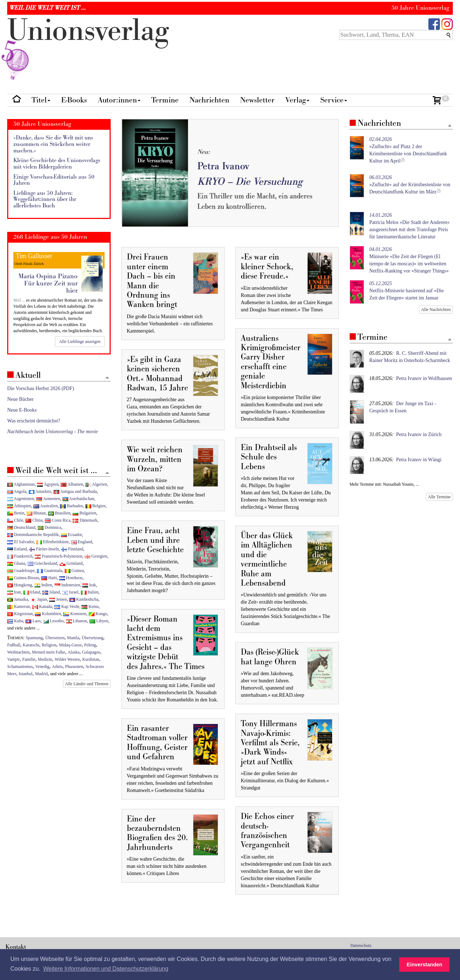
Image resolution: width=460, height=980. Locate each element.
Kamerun (19, 606)
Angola (17, 491)
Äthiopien (19, 506)
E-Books (74, 100)
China (34, 520)
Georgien (96, 556)
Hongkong (20, 585)
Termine (165, 100)
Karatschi (31, 645)
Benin (16, 513)
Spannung (34, 638)
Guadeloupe (21, 571)
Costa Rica (58, 520)
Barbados (72, 506)
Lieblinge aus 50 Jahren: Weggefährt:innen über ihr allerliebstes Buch (45, 200)
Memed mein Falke (49, 652)
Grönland (71, 563)
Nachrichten (209, 100)
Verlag (297, 100)
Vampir (13, 659)
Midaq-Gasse (70, 645)
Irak (89, 585)
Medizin (45, 659)
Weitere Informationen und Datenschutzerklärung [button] (106, 969)
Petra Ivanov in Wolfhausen (424, 378)
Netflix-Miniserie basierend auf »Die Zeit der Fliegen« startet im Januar (407, 291)
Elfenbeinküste (52, 542)
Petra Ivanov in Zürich (419, 434)
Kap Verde (67, 606)
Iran (14, 592)
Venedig (42, 667)
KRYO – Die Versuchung (250, 182)
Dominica (50, 527)
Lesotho (53, 621)
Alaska (73, 652)
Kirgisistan (20, 614)
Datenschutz (361, 945)
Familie (29, 659)
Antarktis (40, 491)
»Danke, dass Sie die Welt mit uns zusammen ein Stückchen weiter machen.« (53, 144)
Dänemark (85, 520)
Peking (90, 645)
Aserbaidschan (78, 499)
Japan (38, 599)
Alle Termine (439, 497)
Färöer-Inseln (44, 549)
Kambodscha (84, 599)
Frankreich (20, 556)
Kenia (90, 606)
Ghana (16, 563)
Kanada (42, 606)
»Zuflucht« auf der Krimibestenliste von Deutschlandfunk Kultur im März (410, 185)
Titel (41, 100)
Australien (46, 506)
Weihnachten (18, 652)
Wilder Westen (67, 659)
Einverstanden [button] (425, 965)
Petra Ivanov (223, 166)
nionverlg (88, 47)
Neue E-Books (22, 410)
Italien (90, 592)
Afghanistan (21, 484)
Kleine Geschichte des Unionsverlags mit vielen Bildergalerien (57, 164)
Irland (32, 592)
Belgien (96, 506)
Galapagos (91, 652)
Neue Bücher (20, 399)
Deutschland (21, 527)
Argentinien (21, 499)
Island (51, 592)
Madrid (41, 674)
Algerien (96, 484)
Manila (73, 638)
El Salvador (20, 542)
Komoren (75, 614)
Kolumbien (48, 614)
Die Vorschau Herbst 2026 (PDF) (41, 388)
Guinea (74, 571)
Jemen (58, 599)
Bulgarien (84, 513)
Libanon (77, 621)
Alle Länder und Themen (87, 684)
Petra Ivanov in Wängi (419, 460)
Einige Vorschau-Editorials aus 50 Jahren (54, 180)
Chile (15, 520)
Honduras (71, 578)
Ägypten (48, 484)
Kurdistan (91, 659)
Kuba (15, 621)
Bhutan (36, 513)
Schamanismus (20, 667)
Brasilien (59, 513)
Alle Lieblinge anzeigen (80, 342)
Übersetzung (92, 638)
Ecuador (72, 535)
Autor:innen (119, 100)
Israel (70, 592)
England (82, 542)
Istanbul (26, 674)
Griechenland (43, 563)
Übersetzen (55, 638)
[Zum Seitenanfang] (450, 126)
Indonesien (67, 585)
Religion (49, 645)
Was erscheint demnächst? (34, 421)
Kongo (98, 614)
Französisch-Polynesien (59, 556)
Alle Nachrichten (436, 310)
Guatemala (50, 571)
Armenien (48, 499)
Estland (17, 549)
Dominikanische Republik (33, 535)
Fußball (14, 645)
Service (334, 100)
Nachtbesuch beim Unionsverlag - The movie (52, 432)
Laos (33, 621)
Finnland (72, 549)
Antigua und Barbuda (75, 491)
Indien (43, 585)
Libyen (99, 621)
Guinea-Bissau (23, 578)
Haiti (49, 578)
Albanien (72, 484)
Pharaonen (74, 667)
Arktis (57, 667)
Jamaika (18, 599)
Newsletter (257, 100)
